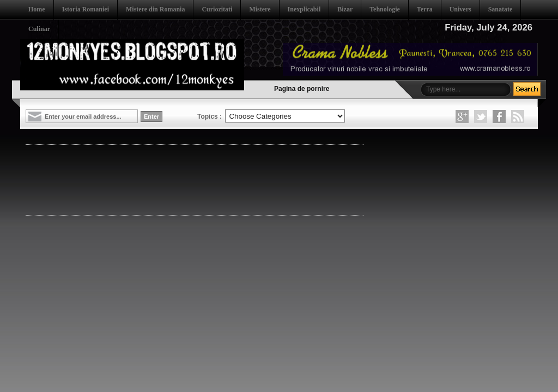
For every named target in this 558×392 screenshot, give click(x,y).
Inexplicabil (304, 9)
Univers (460, 9)
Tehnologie (385, 9)
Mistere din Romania (155, 9)
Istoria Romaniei (86, 9)
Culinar (39, 29)
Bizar (345, 9)
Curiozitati (217, 9)
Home (37, 9)
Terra (425, 9)
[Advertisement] (224, 179)
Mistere (260, 9)
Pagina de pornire (302, 89)
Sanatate (501, 9)
